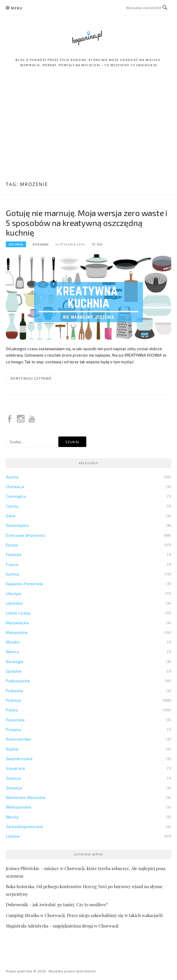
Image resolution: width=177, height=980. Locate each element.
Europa (12, 545)
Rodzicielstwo (19, 739)
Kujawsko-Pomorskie (24, 584)
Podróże (13, 700)
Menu (17, 8)
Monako (13, 642)
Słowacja (14, 788)
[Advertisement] (88, 132)
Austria (12, 477)
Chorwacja (15, 487)
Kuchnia (16, 244)
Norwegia (14, 662)
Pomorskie (15, 720)
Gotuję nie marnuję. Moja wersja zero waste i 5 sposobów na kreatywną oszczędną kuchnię (87, 223)
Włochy (12, 817)
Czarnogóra (16, 496)
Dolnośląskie (17, 525)
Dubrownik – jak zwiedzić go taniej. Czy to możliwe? (57, 904)
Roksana (41, 244)
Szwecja (13, 778)
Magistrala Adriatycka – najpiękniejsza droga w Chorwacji (62, 926)
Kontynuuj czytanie (31, 378)
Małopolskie (17, 632)
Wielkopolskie (19, 807)
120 (99, 244)
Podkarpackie (18, 681)
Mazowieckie (17, 623)
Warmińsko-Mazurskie (26, 797)
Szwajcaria (15, 768)
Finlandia (14, 555)
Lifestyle (14, 594)
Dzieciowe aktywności (26, 535)
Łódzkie (13, 836)
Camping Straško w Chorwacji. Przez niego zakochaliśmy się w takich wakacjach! (85, 915)
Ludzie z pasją (18, 613)
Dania (11, 516)
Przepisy (14, 730)
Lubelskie (14, 603)
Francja (12, 564)
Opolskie (14, 671)
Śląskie (12, 749)
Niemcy (12, 652)
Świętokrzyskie (19, 759)
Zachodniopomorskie (24, 827)
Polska (12, 710)
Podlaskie (15, 691)
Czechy (12, 506)
